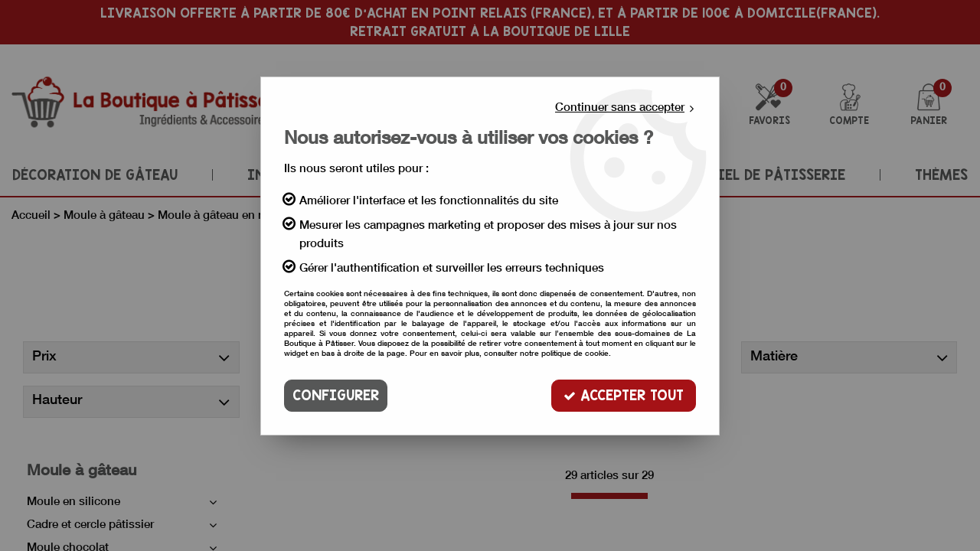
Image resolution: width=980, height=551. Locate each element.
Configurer (336, 395)
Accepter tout (624, 395)
